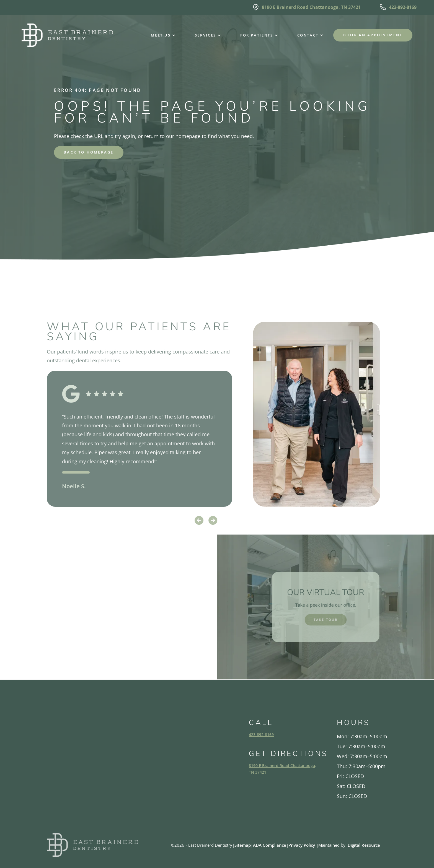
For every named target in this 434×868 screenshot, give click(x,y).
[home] (67, 35)
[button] (161, 35)
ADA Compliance (270, 845)
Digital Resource (364, 845)
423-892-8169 (261, 735)
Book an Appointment (373, 35)
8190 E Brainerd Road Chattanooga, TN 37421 (282, 769)
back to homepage (89, 152)
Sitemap (243, 845)
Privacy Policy (303, 845)
